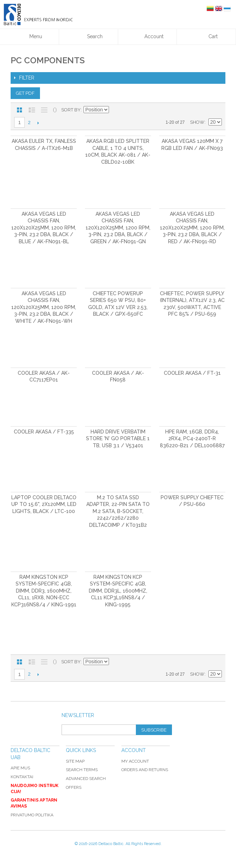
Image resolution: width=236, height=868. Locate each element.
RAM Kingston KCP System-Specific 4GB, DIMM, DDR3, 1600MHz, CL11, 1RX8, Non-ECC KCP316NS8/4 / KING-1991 (44, 591)
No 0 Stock (55, 110)
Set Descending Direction (115, 110)
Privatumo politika (32, 815)
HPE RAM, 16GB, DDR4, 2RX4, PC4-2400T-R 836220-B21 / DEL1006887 (192, 439)
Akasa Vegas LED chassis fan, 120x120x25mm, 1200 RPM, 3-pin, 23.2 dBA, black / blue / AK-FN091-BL (44, 228)
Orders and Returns (145, 770)
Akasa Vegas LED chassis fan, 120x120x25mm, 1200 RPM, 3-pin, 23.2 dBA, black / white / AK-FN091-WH (44, 307)
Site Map (75, 761)
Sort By (71, 110)
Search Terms (82, 770)
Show (197, 122)
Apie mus (20, 768)
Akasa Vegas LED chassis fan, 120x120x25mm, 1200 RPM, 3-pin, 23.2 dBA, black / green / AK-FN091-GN (118, 228)
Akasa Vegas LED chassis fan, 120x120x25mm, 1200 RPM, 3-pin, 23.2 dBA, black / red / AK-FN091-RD (192, 228)
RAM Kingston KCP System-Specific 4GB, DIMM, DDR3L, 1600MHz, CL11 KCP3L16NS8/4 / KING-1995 (118, 591)
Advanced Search (86, 779)
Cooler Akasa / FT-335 (44, 432)
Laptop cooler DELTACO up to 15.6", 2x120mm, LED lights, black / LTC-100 (44, 504)
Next (38, 123)
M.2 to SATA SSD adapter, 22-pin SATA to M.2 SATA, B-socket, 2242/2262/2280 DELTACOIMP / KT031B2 (118, 511)
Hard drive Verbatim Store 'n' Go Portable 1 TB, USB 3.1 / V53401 (118, 439)
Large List (44, 110)
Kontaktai (22, 777)
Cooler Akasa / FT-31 (192, 373)
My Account (135, 761)
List (32, 110)
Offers (74, 787)
